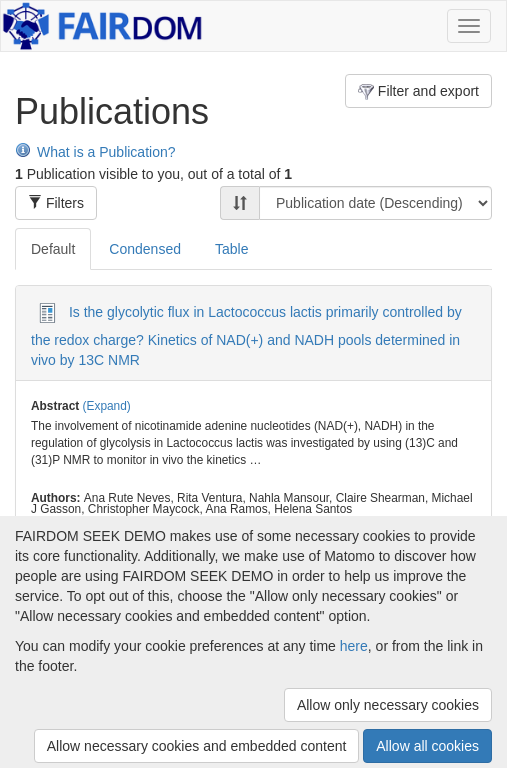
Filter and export (418, 91)
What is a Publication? (95, 152)
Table (231, 249)
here (354, 646)
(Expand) (107, 406)
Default (53, 249)
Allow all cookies (427, 746)
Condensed (145, 249)
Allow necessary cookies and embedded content (197, 746)
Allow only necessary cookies (388, 705)
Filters (56, 203)
